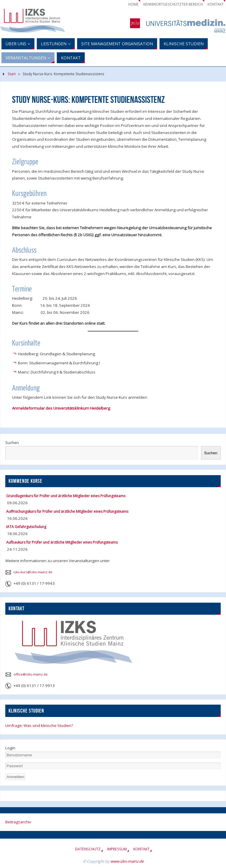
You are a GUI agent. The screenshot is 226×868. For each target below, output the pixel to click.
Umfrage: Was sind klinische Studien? (39, 725)
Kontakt (216, 4)
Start (12, 74)
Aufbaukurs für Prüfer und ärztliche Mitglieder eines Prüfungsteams (62, 542)
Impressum (117, 849)
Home (133, 4)
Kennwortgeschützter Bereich (173, 4)
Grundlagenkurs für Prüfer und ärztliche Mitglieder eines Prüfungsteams (66, 496)
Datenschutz (88, 849)
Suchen (12, 443)
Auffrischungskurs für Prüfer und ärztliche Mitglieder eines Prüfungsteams (67, 511)
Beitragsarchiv (18, 822)
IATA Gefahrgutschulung (26, 527)
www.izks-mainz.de (127, 861)
